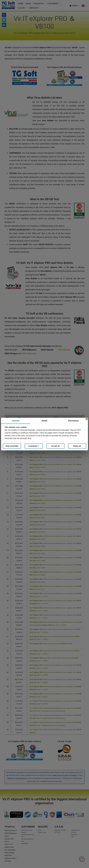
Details (44, 421)
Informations (73, 421)
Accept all (55, 446)
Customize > (34, 446)
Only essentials (12, 446)
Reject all (77, 446)
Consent (16, 421)
